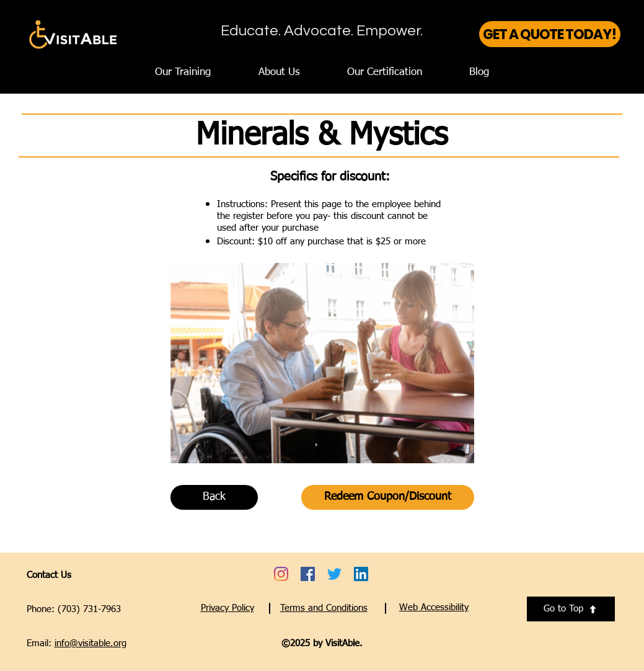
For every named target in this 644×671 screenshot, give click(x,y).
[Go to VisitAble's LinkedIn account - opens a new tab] (361, 574)
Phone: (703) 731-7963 (74, 609)
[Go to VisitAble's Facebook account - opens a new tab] (308, 574)
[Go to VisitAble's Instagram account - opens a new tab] (281, 574)
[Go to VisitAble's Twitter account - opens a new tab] (334, 574)
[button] (434, 607)
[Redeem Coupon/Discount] (388, 497)
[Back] (214, 497)
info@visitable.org (90, 643)
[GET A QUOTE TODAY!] (550, 34)
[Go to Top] (571, 609)
